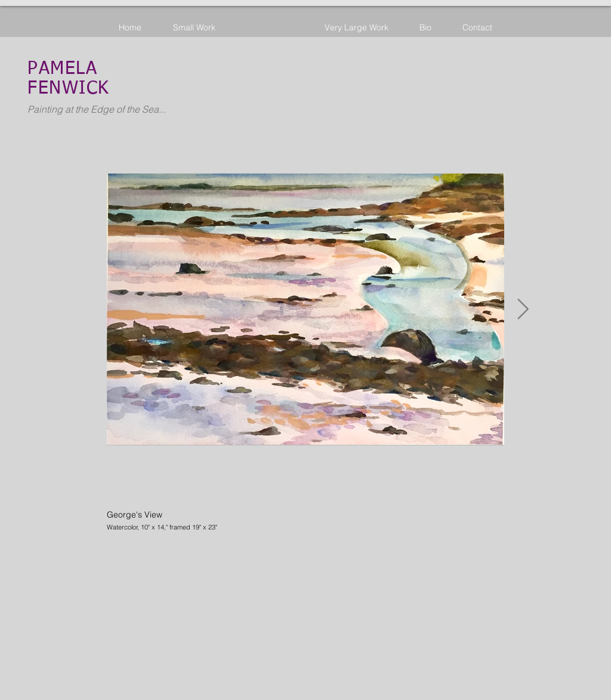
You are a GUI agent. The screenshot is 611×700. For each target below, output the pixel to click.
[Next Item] (523, 309)
